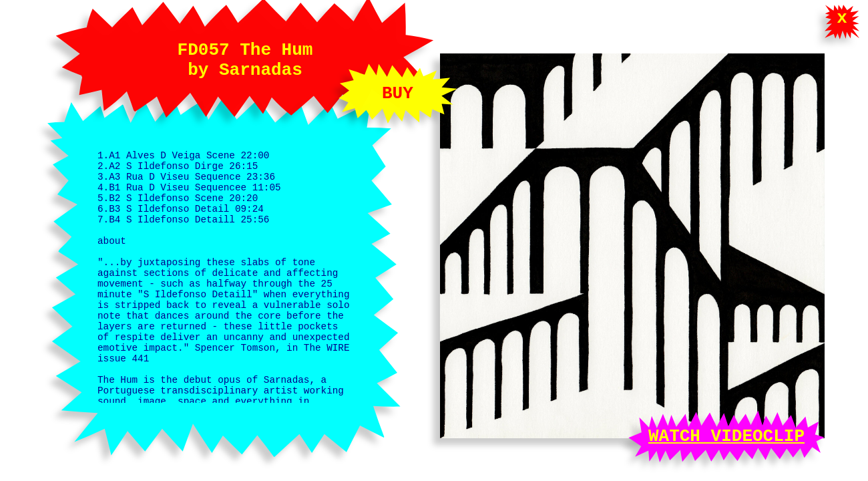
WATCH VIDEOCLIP (726, 434)
